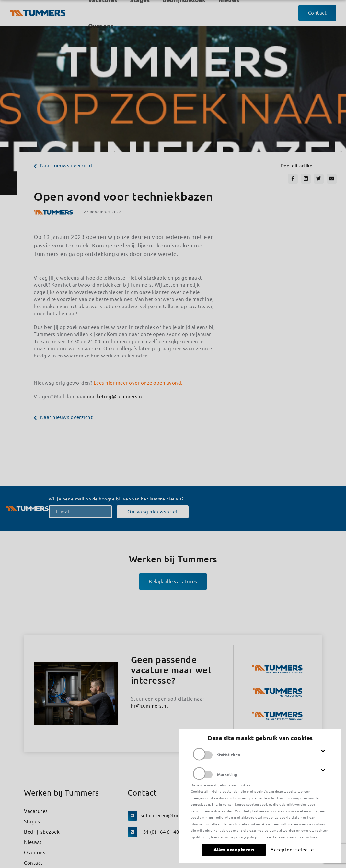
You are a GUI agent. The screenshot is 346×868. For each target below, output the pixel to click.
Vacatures (36, 811)
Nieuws (33, 842)
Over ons (35, 853)
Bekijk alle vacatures (173, 581)
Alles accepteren (234, 850)
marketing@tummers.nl (115, 397)
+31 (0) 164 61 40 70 (163, 832)
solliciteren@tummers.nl (170, 816)
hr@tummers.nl (150, 706)
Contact (33, 863)
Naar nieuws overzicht (63, 166)
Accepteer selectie (292, 850)
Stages (32, 821)
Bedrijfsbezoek (42, 832)
